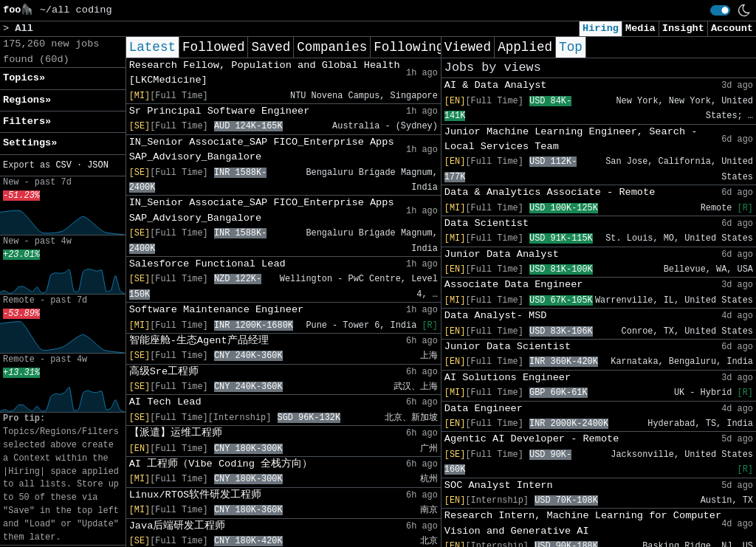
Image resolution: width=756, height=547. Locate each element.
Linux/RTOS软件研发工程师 (196, 495)
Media (640, 28)
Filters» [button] (27, 121)
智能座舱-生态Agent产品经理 (199, 341)
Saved (271, 47)
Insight (683, 28)
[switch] (720, 10)
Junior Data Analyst (502, 254)
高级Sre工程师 (164, 372)
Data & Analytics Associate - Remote (550, 192)
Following (409, 47)
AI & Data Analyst (496, 85)
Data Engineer (484, 409)
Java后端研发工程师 (178, 526)
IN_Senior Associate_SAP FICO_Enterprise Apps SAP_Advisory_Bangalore (262, 149)
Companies (332, 47)
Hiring (601, 28)
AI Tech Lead (165, 402)
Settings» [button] (30, 143)
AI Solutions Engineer (508, 378)
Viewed (468, 47)
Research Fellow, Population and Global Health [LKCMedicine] (265, 73)
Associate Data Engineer (514, 285)
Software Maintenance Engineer (217, 310)
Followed (213, 47)
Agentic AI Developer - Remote (532, 439)
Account (732, 28)
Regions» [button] (27, 100)
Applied (525, 47)
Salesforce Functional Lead (207, 264)
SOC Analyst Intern (499, 485)
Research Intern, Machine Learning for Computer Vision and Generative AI (583, 523)
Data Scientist (487, 223)
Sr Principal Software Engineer (220, 111)
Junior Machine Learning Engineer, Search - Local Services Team (571, 139)
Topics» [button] (24, 78)
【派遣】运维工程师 (176, 433)
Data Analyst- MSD (496, 316)
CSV (63, 165)
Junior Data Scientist (508, 347)
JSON (98, 165)
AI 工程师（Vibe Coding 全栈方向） (221, 464)
